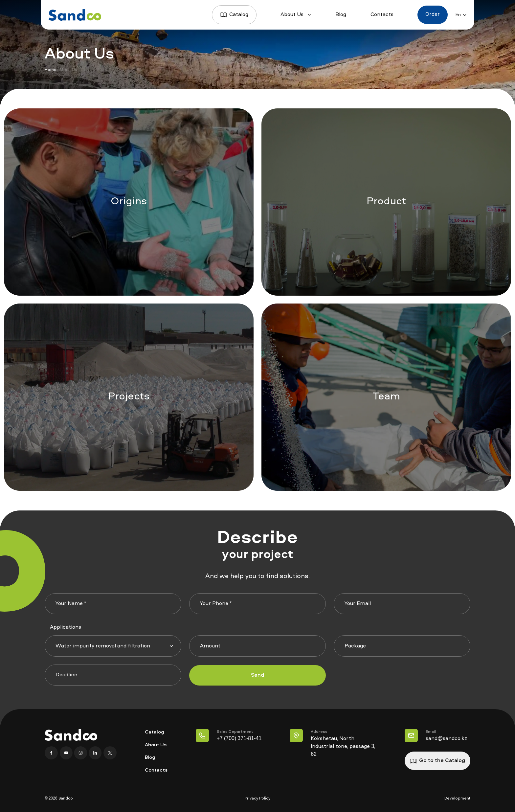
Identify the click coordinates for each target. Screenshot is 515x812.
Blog (340, 15)
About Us (295, 15)
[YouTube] (66, 753)
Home (51, 70)
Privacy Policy (257, 799)
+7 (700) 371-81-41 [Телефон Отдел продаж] (239, 739)
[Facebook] (52, 753)
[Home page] (75, 15)
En (461, 15)
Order (432, 15)
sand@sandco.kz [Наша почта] (446, 739)
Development (457, 799)
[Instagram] (81, 753)
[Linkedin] (95, 753)
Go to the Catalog (437, 761)
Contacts (381, 15)
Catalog (234, 15)
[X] (109, 753)
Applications (66, 627)
